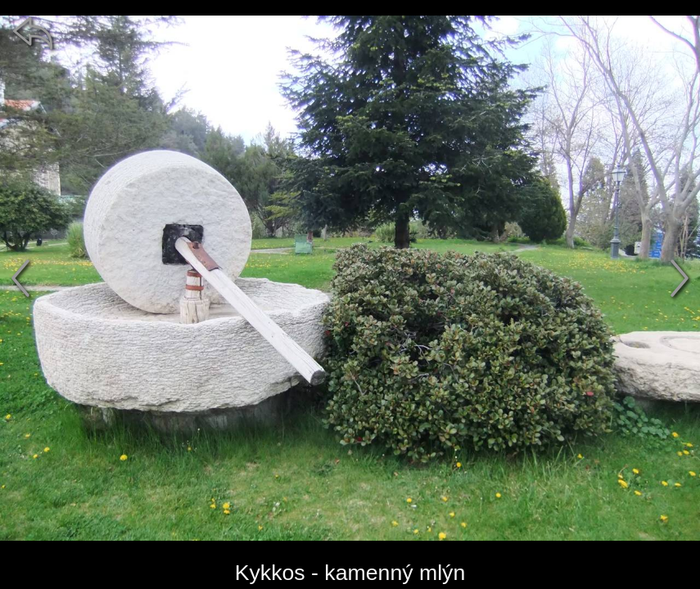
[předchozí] (20, 278)
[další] (680, 278)
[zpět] (33, 33)
